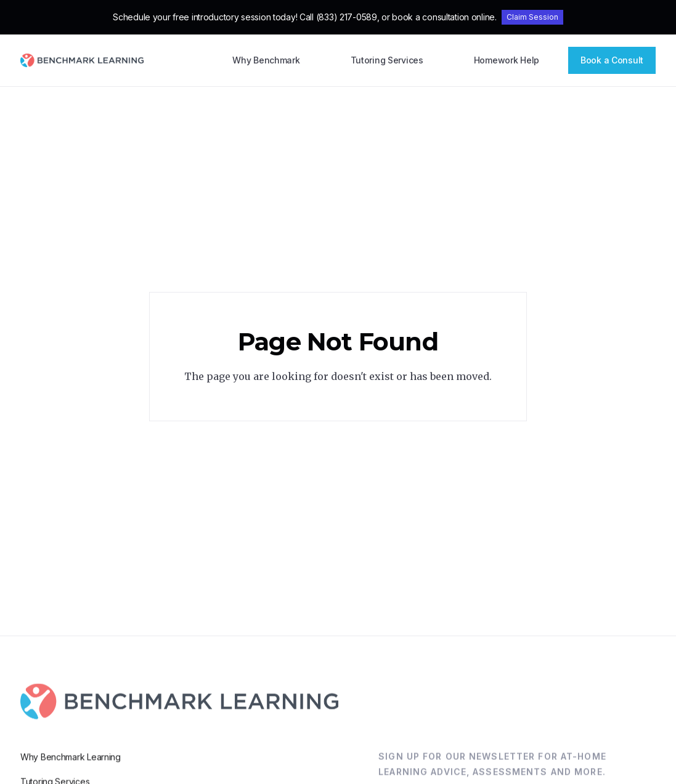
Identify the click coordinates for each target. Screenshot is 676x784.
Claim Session (532, 17)
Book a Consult (612, 60)
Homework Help (507, 60)
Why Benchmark (266, 60)
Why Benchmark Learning (71, 770)
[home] (82, 61)
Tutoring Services (387, 60)
